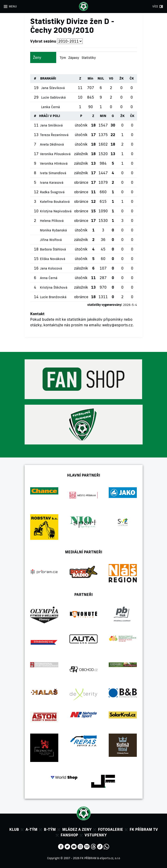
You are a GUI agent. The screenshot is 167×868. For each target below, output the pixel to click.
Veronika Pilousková (55, 154)
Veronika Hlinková (54, 164)
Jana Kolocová (51, 268)
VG (111, 78)
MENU (13, 6)
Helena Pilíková (52, 221)
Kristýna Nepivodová (56, 211)
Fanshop (69, 835)
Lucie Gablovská (53, 97)
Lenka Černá (51, 107)
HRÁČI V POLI (50, 116)
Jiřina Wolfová (51, 240)
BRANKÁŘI (48, 78)
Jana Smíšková (51, 125)
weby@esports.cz (117, 325)
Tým (63, 58)
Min (90, 78)
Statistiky (89, 58)
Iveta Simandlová (53, 173)
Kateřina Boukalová (55, 202)
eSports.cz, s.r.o (110, 858)
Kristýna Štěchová (54, 287)
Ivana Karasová (52, 183)
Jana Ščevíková (53, 88)
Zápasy (74, 58)
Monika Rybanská (53, 230)
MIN (103, 116)
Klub (14, 829)
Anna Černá (49, 278)
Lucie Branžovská (53, 297)
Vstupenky (96, 835)
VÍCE (155, 6)
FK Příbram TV (144, 829)
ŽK (121, 78)
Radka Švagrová (52, 192)
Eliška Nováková (53, 259)
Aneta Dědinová (52, 144)
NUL (101, 78)
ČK (132, 78)
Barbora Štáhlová (53, 249)
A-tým (31, 829)
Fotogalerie (111, 829)
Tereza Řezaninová (54, 135)
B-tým (50, 829)
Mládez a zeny (77, 829)
